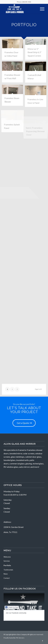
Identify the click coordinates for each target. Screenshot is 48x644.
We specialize (10, 450)
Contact (7, 578)
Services (7, 561)
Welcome (7, 557)
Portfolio (7, 565)
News (6, 574)
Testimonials (8, 570)
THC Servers (20, 638)
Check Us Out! (12, 607)
